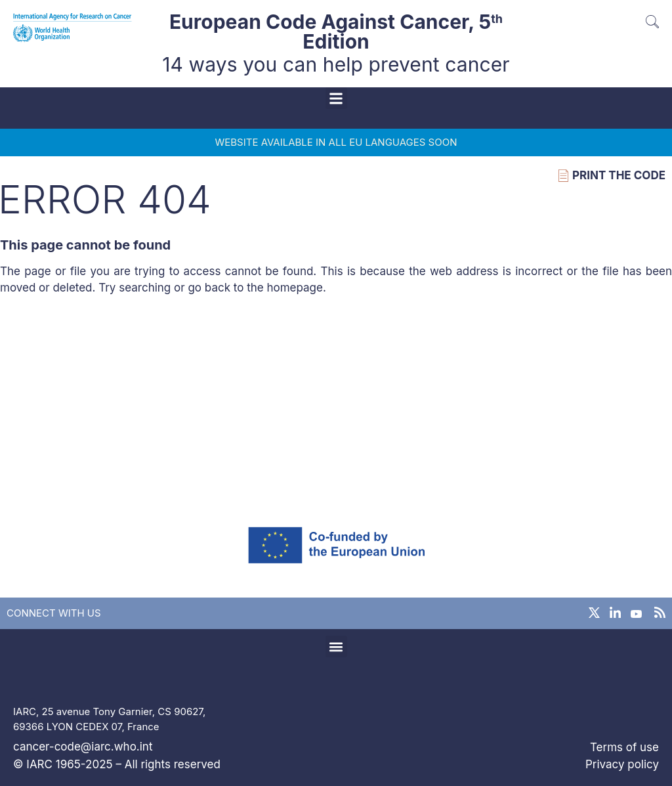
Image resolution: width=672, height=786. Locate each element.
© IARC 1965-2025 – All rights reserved (117, 764)
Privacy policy (622, 764)
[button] (336, 98)
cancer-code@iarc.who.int (83, 747)
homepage (295, 288)
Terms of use (624, 747)
